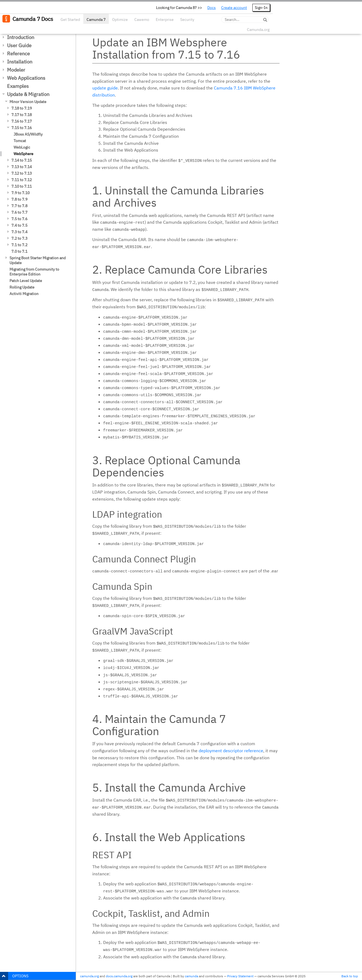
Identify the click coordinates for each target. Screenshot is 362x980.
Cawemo (142, 20)
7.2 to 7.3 (19, 238)
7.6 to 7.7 (19, 212)
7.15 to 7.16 (22, 128)
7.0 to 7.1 (19, 251)
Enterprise (165, 20)
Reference (18, 54)
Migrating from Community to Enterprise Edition (34, 272)
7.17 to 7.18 (22, 115)
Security (187, 20)
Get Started (70, 20)
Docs (212, 8)
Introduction (21, 37)
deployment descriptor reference (231, 751)
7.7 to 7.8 (19, 206)
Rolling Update (22, 287)
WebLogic (22, 147)
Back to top (350, 976)
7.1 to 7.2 (19, 245)
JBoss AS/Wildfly (28, 134)
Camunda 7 (96, 20)
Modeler (16, 70)
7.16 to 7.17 (22, 121)
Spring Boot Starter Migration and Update (38, 260)
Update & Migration (28, 94)
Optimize (120, 20)
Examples (18, 86)
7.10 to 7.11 (22, 186)
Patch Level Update (26, 281)
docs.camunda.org (119, 976)
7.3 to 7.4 (19, 232)
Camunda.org (258, 30)
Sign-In (261, 8)
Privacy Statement (240, 976)
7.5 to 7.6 (19, 219)
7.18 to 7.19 (22, 108)
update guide (105, 88)
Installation (20, 62)
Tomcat (20, 141)
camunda (191, 976)
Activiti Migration (24, 294)
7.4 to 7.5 (19, 225)
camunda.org (89, 976)
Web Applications (26, 78)
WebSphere (23, 154)
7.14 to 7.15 (22, 160)
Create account (234, 8)
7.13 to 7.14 (22, 167)
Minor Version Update (28, 102)
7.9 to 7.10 (20, 193)
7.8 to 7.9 (19, 199)
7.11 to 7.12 (22, 180)
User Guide (19, 45)
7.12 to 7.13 (22, 173)
